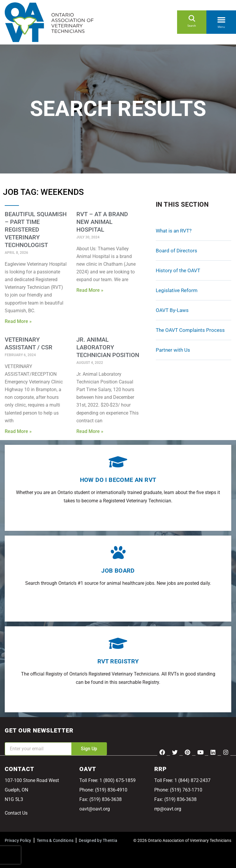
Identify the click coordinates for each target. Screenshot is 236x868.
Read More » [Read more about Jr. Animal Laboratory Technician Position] (90, 431)
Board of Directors (176, 251)
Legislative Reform (177, 290)
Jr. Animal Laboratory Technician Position (108, 347)
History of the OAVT (178, 270)
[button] (221, 19)
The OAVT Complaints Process (190, 330)
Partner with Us (173, 350)
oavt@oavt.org (95, 809)
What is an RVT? (174, 231)
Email (11, 738)
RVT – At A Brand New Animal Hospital (102, 222)
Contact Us (16, 813)
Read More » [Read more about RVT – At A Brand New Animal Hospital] (90, 290)
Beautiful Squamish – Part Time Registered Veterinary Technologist (36, 230)
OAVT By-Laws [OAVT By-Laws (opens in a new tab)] (172, 310)
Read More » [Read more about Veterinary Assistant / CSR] (18, 431)
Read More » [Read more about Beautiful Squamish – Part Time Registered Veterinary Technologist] (18, 321)
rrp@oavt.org (168, 809)
